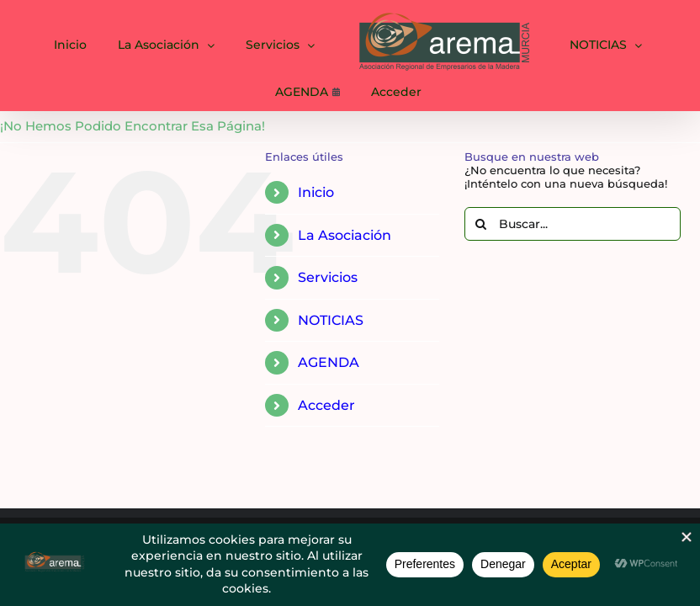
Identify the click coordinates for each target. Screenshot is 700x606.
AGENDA (329, 362)
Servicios (328, 277)
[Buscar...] (573, 224)
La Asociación (345, 235)
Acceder (326, 405)
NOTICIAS (331, 320)
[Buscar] (481, 224)
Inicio (316, 192)
